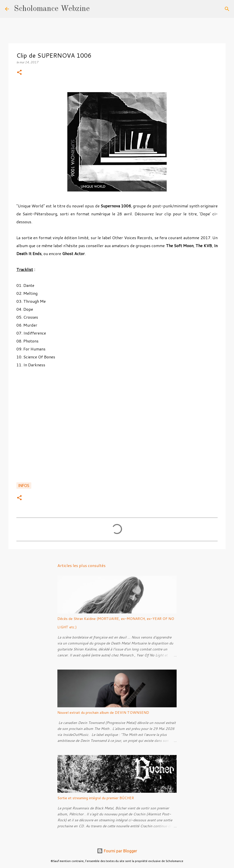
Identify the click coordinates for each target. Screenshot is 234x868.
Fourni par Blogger (117, 851)
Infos (24, 486)
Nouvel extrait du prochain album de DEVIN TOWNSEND (103, 713)
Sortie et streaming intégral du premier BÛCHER (96, 798)
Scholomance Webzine (52, 9)
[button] (19, 73)
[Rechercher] (97, 9)
